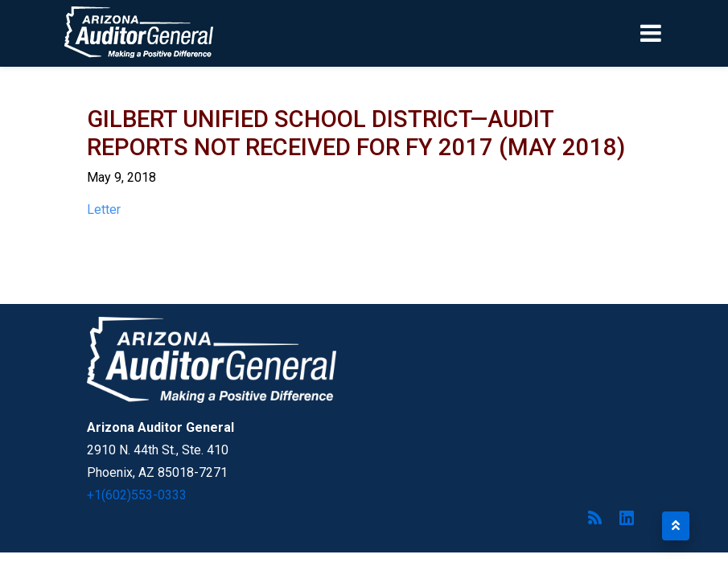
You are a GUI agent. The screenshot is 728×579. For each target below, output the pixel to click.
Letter (104, 209)
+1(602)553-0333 (137, 495)
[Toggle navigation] (678, 33)
